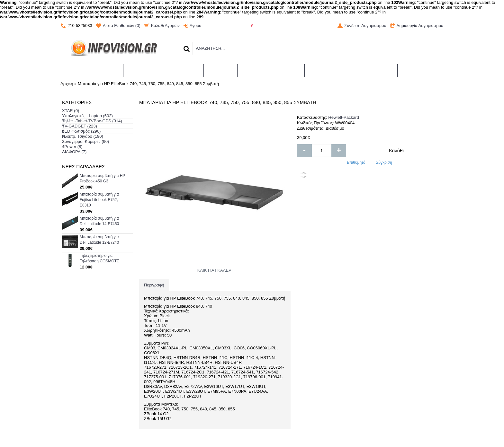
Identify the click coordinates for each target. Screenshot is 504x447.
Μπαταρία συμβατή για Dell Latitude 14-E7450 (99, 221)
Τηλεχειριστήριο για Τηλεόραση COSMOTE (99, 258)
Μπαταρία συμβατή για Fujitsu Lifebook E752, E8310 (99, 200)
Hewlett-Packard (343, 117)
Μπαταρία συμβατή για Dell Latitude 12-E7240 (99, 240)
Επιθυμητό (356, 162)
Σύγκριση (384, 162)
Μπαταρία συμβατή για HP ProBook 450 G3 (102, 178)
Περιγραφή (154, 285)
